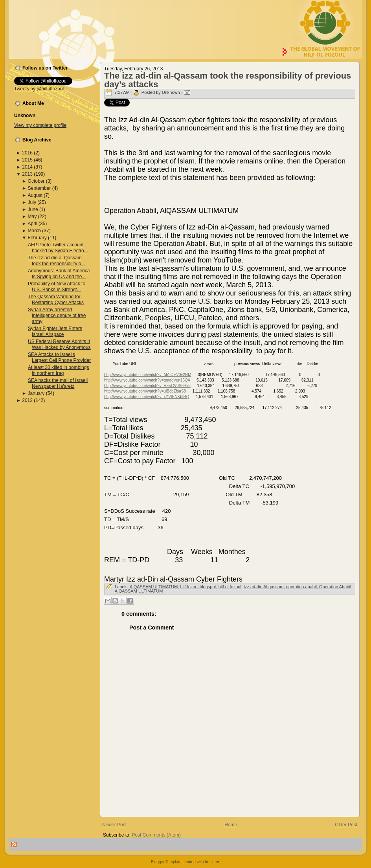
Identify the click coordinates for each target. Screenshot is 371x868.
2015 (27, 160)
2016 (27, 153)
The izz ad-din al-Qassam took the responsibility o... (56, 261)
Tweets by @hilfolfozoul (39, 89)
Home (231, 825)
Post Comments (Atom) (156, 835)
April (33, 224)
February (37, 238)
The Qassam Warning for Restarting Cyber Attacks (56, 300)
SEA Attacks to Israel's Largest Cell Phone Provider (59, 357)
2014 (27, 167)
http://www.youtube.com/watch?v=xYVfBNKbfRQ (147, 397)
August (35, 195)
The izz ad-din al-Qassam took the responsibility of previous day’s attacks (228, 80)
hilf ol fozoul (230, 587)
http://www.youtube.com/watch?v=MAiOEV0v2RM (148, 375)
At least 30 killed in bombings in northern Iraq (58, 370)
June (33, 209)
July (32, 202)
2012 (27, 400)
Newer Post (114, 825)
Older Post (346, 825)
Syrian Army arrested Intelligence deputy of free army (57, 316)
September (39, 188)
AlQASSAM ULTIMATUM (154, 587)
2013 (27, 174)
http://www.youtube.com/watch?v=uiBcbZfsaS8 (145, 391)
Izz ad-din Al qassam (264, 587)
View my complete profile (40, 125)
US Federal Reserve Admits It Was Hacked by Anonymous (59, 344)
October (36, 181)
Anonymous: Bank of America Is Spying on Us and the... (59, 274)
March (34, 231)
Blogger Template (166, 862)
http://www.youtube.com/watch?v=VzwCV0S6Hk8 (147, 386)
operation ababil (301, 587)
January (36, 393)
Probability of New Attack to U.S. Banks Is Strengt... (57, 287)
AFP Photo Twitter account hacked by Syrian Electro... (58, 248)
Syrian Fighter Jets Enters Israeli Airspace (55, 331)
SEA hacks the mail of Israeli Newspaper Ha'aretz (58, 383)
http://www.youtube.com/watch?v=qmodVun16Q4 (147, 380)
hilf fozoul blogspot (198, 587)
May (32, 217)
